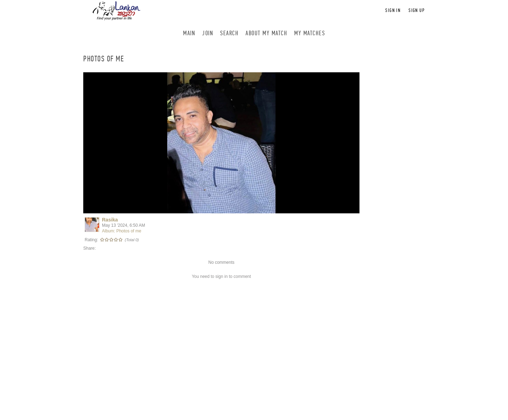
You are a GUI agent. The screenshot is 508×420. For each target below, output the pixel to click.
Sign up (417, 10)
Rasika (110, 220)
